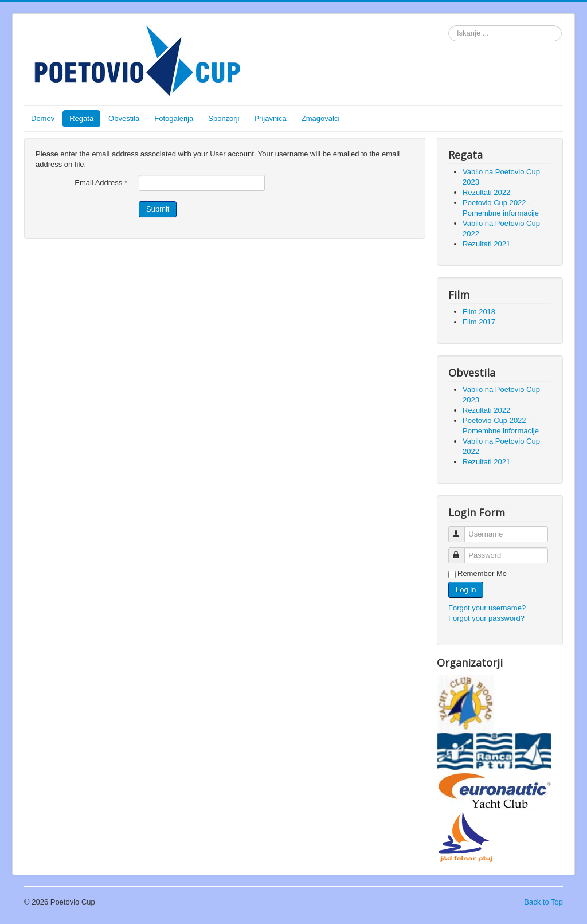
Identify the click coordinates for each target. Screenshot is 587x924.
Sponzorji (224, 118)
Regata (81, 118)
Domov (43, 118)
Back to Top (543, 902)
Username (462, 529)
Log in (466, 590)
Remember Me (482, 573)
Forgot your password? (486, 618)
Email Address (101, 183)
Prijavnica (270, 118)
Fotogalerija (174, 118)
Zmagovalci (320, 118)
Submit (158, 209)
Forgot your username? (487, 608)
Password (462, 551)
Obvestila (124, 118)
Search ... (449, 26)
